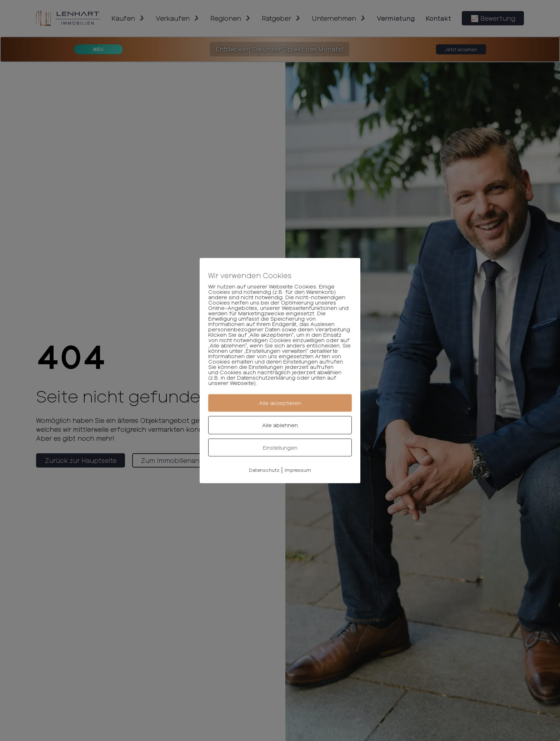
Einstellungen (280, 447)
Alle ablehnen (280, 425)
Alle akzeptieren (280, 403)
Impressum (298, 470)
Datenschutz (264, 470)
